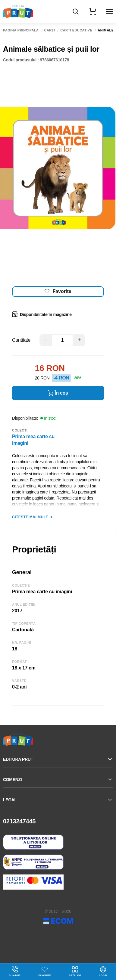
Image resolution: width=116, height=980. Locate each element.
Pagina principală (21, 30)
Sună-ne (15, 972)
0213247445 (19, 821)
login (103, 972)
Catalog (75, 972)
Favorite (45, 975)
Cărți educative (76, 30)
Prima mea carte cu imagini (33, 440)
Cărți (50, 30)
